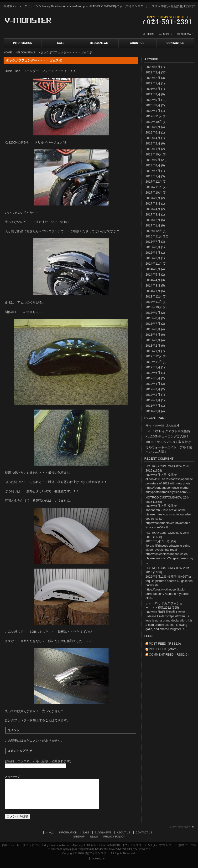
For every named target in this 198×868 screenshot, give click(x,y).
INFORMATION (23, 43)
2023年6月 (153, 67)
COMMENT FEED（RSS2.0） (170, 655)
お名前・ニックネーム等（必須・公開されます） (39, 761)
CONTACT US (175, 43)
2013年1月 (153, 351)
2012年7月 (153, 367)
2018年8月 (153, 165)
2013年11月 (154, 302)
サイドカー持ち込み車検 (163, 426)
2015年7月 (153, 242)
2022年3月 (153, 72)
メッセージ (13, 777)
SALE (61, 43)
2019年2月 (153, 143)
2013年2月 (153, 346)
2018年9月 (153, 160)
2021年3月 (153, 89)
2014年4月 (153, 280)
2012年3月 (153, 389)
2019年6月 (153, 132)
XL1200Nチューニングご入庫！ (167, 436)
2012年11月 (154, 362)
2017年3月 (153, 214)
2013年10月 (154, 307)
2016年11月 (154, 236)
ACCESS (168, 34)
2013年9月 (153, 313)
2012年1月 (153, 400)
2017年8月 (153, 203)
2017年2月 (153, 220)
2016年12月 (154, 231)
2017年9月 (153, 198)
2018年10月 (154, 154)
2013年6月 (153, 329)
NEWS (94, 841)
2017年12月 (154, 182)
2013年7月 (153, 324)
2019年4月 (153, 138)
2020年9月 (153, 100)
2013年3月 (153, 340)
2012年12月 (154, 356)
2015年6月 (153, 247)
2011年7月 (153, 406)
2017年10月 (154, 193)
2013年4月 (153, 335)
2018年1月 (153, 176)
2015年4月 (153, 253)
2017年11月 (154, 187)
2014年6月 (153, 269)
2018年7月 (153, 171)
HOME (151, 34)
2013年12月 (154, 296)
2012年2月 (153, 395)
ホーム (50, 837)
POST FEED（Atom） (164, 649)
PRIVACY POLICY (114, 841)
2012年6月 (153, 373)
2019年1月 (153, 149)
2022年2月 (153, 78)
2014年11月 (154, 264)
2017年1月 (153, 225)
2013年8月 (153, 318)
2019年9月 (153, 127)
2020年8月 (153, 105)
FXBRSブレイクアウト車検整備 (168, 431)
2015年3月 (153, 258)
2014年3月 (153, 285)
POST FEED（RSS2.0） (166, 644)
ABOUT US (137, 43)
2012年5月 (153, 378)
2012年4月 (153, 384)
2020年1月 (153, 111)
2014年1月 (153, 291)
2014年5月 (153, 275)
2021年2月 (153, 94)
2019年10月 (154, 122)
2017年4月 (153, 209)
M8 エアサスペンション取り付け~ (169, 442)
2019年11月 (154, 116)
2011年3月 (153, 411)
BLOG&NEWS (99, 43)
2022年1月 (153, 83)
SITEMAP (187, 34)
